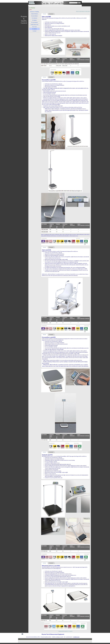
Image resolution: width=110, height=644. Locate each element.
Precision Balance (34, 16)
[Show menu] (22, 634)
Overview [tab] (44, 14)
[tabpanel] (33, 3)
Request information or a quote (65, 631)
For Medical (34, 29)
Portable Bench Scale (34, 25)
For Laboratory (34, 18)
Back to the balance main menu (83, 11)
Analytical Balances (34, 14)
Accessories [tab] (51, 14)
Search (79, 3)
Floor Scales (34, 27)
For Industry (34, 20)
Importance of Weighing (34, 12)
